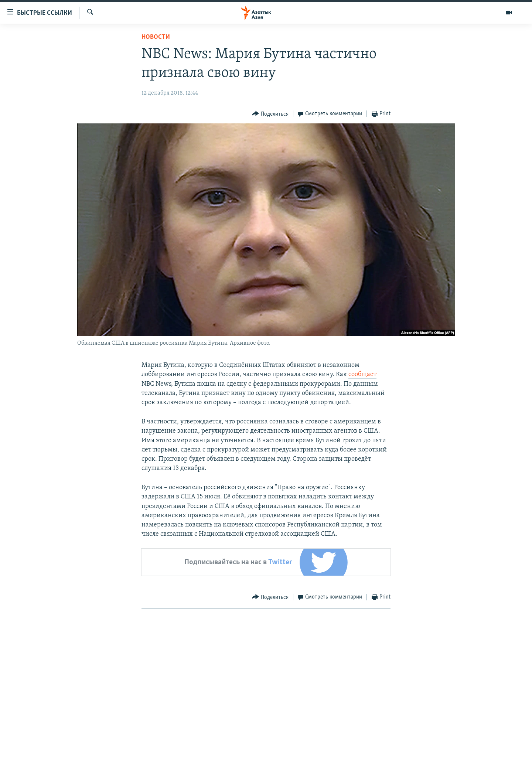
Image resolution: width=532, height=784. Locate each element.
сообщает (362, 374)
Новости (156, 37)
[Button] (270, 114)
